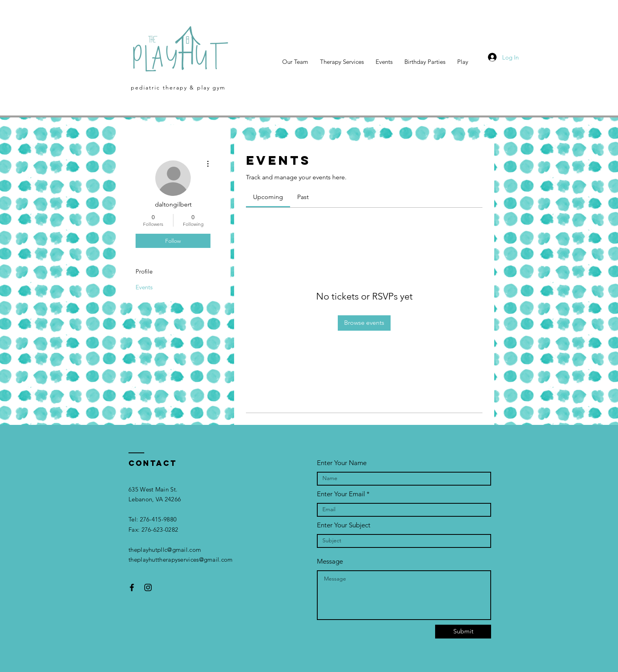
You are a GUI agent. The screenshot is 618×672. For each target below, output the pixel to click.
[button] (463, 62)
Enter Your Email (341, 494)
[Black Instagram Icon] (148, 587)
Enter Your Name (342, 463)
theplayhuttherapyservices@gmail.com (181, 559)
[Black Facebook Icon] (132, 587)
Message (330, 561)
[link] (268, 197)
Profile (144, 271)
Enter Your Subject (344, 525)
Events (144, 287)
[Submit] (463, 632)
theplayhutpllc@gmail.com (165, 550)
